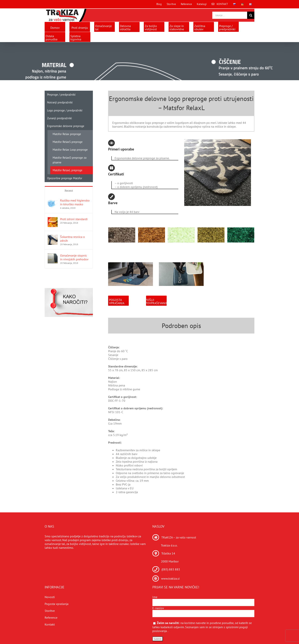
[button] (111, 235)
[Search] (251, 15)
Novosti (50, 597)
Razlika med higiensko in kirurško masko (75, 202)
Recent (69, 191)
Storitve (50, 611)
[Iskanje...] (230, 15)
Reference (51, 618)
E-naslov (158, 608)
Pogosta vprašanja (57, 604)
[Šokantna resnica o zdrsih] (53, 237)
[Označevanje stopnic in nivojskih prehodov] (53, 255)
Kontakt (50, 624)
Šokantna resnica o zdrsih (72, 239)
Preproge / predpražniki (61, 95)
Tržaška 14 (168, 553)
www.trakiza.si (170, 578)
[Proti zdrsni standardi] (53, 219)
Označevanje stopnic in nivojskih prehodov (74, 257)
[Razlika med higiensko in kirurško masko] (53, 200)
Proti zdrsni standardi (74, 219)
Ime (155, 597)
